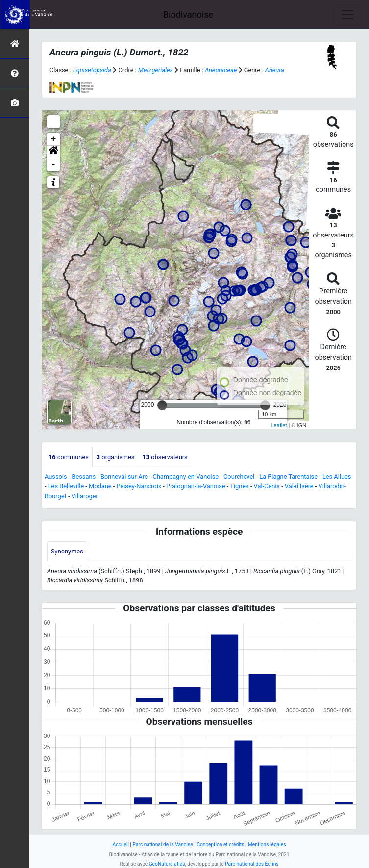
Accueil (121, 845)
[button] (53, 152)
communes (69, 457)
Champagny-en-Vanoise (185, 477)
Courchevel (239, 477)
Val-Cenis (267, 486)
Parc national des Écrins (252, 864)
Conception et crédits (220, 845)
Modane (100, 486)
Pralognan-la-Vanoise (196, 486)
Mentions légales (267, 845)
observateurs (165, 457)
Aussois (56, 477)
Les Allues (337, 477)
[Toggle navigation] (347, 15)
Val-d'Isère (299, 486)
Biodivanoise (188, 14)
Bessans (84, 477)
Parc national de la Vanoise (163, 845)
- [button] (54, 165)
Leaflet (279, 425)
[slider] (162, 405)
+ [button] (54, 139)
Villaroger (85, 496)
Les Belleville (66, 486)
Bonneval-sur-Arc (124, 477)
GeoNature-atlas (167, 864)
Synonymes (67, 551)
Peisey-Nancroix (139, 486)
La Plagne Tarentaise (288, 477)
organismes (116, 457)
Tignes (239, 486)
